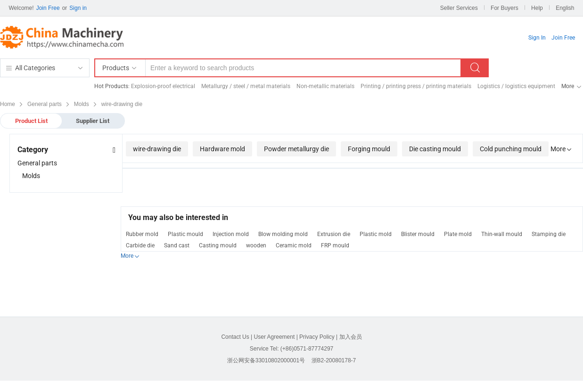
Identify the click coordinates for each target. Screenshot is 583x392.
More (568, 86)
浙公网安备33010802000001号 (266, 360)
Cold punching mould (511, 149)
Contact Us (235, 337)
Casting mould (218, 245)
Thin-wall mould (502, 234)
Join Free (48, 8)
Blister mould (418, 234)
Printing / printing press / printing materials (416, 86)
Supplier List (93, 121)
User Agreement (275, 337)
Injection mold (231, 234)
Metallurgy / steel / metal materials (246, 86)
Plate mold (458, 234)
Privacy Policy (317, 337)
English (565, 8)
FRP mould (335, 245)
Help (537, 8)
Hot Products (111, 86)
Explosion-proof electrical (163, 86)
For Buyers (505, 8)
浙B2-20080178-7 (334, 360)
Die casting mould (435, 149)
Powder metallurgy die (296, 149)
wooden (256, 245)
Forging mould (369, 149)
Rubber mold (142, 234)
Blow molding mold (283, 234)
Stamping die (549, 234)
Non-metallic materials (325, 86)
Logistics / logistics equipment (516, 86)
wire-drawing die (157, 149)
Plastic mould (185, 234)
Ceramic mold (294, 245)
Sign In (537, 38)
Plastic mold (376, 234)
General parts (37, 163)
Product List (31, 121)
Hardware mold (222, 149)
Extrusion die (334, 234)
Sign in (78, 8)
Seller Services (459, 8)
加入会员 (351, 337)
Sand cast (177, 245)
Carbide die (140, 245)
